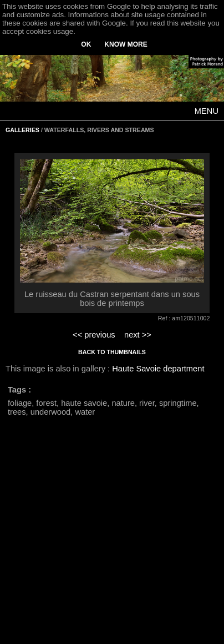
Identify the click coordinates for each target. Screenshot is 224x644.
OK (86, 44)
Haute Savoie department (158, 369)
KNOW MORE (126, 44)
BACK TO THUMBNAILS (112, 352)
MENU (207, 111)
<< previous (94, 335)
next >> (138, 335)
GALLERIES (22, 130)
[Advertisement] (104, 537)
